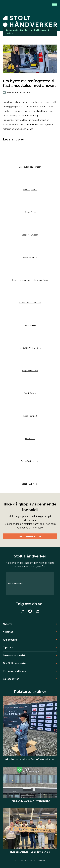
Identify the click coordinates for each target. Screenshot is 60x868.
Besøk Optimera (30, 190)
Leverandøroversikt (14, 655)
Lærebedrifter (11, 679)
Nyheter (7, 624)
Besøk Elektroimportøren (30, 167)
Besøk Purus (30, 212)
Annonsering (10, 640)
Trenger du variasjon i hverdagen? (30, 801)
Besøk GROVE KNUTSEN (30, 348)
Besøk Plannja (30, 325)
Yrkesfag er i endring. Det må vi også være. (30, 759)
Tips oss (8, 648)
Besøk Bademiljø (30, 257)
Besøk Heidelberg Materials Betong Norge (30, 280)
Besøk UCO (30, 439)
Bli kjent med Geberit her (30, 303)
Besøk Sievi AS (30, 416)
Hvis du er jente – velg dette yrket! (30, 852)
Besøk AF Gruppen (30, 235)
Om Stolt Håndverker (15, 663)
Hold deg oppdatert (30, 536)
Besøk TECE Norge (30, 484)
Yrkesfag (8, 632)
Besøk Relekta (30, 393)
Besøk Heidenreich (30, 371)
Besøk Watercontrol (30, 461)
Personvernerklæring (15, 671)
